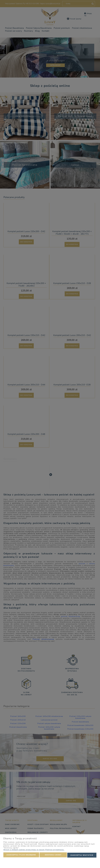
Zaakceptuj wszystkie (82, 855)
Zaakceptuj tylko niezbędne (21, 855)
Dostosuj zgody (53, 855)
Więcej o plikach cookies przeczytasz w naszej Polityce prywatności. (34, 850)
